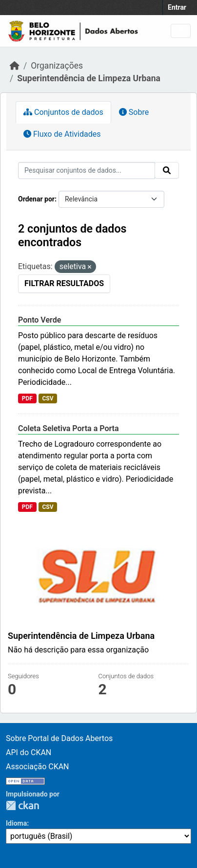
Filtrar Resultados (64, 283)
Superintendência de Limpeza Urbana (89, 78)
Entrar (177, 7)
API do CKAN (29, 752)
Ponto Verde (39, 320)
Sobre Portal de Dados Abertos (59, 738)
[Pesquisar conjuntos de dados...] (87, 171)
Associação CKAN (38, 767)
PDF (27, 398)
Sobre (134, 112)
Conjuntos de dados (63, 112)
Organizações (57, 66)
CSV (48, 398)
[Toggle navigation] (181, 31)
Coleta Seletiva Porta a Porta (69, 428)
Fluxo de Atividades (62, 134)
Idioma (16, 823)
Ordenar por (36, 199)
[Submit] (167, 170)
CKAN (22, 805)
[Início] (15, 66)
